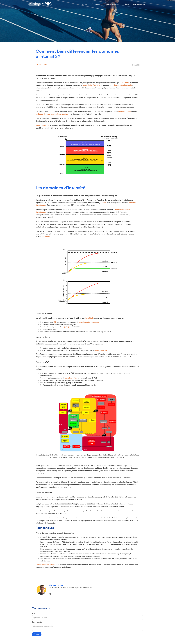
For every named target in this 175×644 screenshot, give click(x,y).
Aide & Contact (139, 4)
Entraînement (41, 65)
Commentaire (37, 622)
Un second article (43, 125)
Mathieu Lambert (57, 585)
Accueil (84, 4)
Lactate (103, 203)
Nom (34, 613)
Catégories (96, 4)
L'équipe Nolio (110, 4)
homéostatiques (125, 111)
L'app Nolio (124, 4)
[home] (40, 4)
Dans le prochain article (45, 565)
